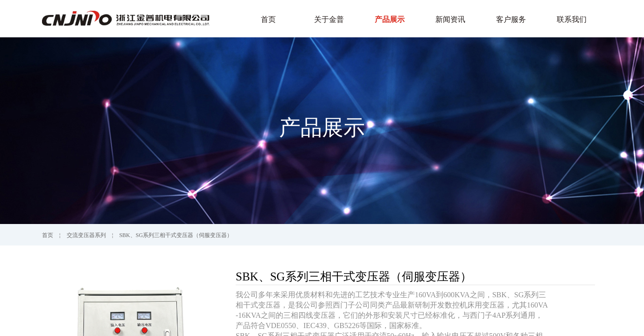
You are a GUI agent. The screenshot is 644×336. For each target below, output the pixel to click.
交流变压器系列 (86, 235)
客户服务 (511, 19)
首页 (268, 19)
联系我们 (572, 19)
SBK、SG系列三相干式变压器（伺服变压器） (176, 235)
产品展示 (390, 19)
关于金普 (329, 19)
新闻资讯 (450, 19)
